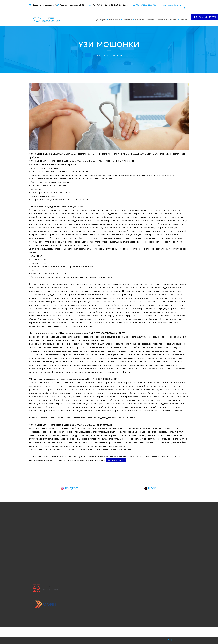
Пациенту (127, 20)
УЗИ (106, 56)
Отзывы (150, 20)
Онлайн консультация (167, 20)
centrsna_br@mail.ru (172, 5)
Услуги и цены (99, 20)
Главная (97, 56)
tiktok (150, 488)
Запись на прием (116, 460)
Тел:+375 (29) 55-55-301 (146, 5)
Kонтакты (139, 20)
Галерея (183, 20)
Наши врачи (114, 20)
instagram (70, 488)
